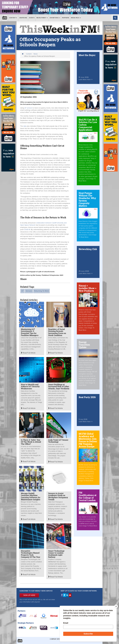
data (25, 126)
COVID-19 (27, 230)
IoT (22, 291)
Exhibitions (55, 18)
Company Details (56, 639)
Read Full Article (28, 353)
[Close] (116, 606)
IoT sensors (28, 108)
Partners (66, 18)
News (36, 54)
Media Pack (76, 18)
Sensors (29, 291)
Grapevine (23, 18)
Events (32, 18)
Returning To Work (41, 291)
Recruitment (42, 18)
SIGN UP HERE (29, 595)
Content (13, 18)
